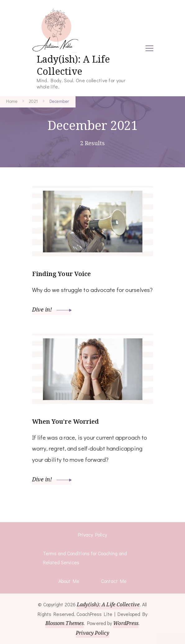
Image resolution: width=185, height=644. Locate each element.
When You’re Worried (66, 421)
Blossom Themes (65, 623)
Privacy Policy (92, 534)
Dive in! (52, 309)
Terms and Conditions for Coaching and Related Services (85, 558)
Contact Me (114, 581)
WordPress (126, 623)
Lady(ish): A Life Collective (73, 65)
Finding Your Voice (62, 274)
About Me (69, 581)
